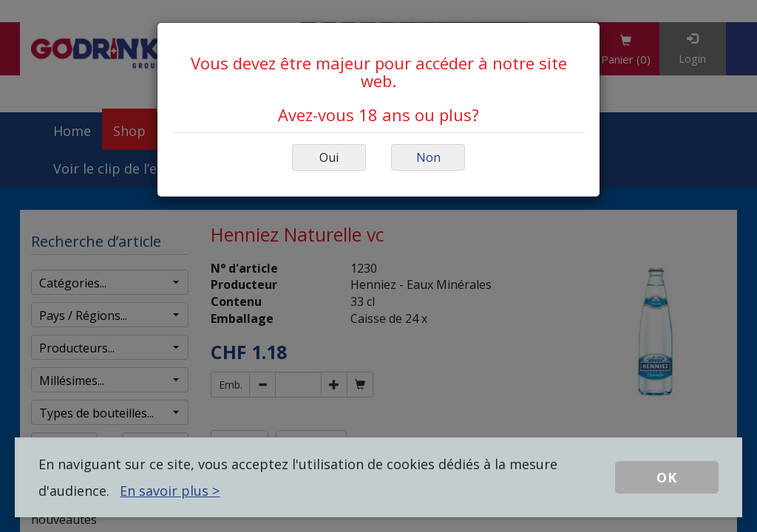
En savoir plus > (170, 491)
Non (428, 157)
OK (667, 477)
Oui (329, 157)
